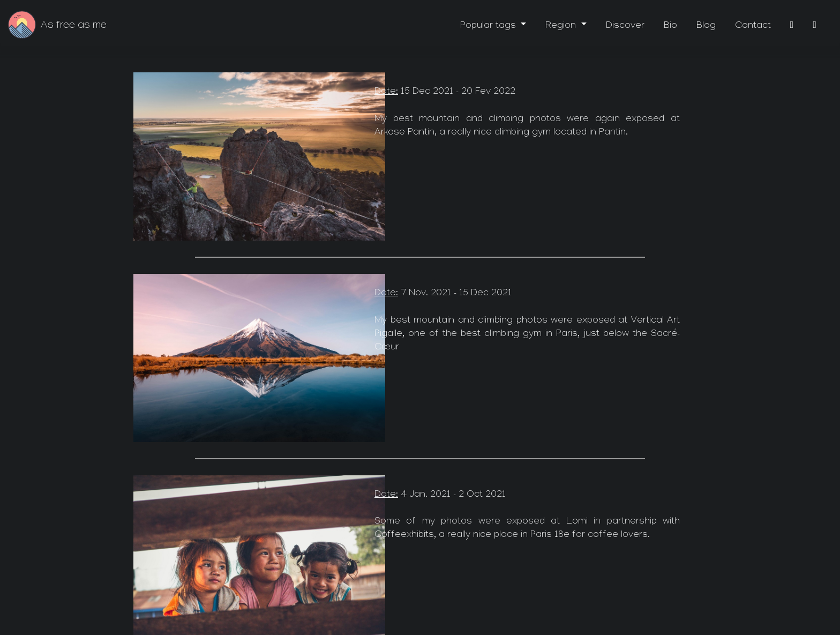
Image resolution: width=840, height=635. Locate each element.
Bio (670, 27)
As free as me (74, 26)
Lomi (577, 522)
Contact (753, 27)
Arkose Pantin (404, 133)
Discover (625, 27)
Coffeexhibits (404, 536)
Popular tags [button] (489, 27)
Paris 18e (550, 536)
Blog (706, 27)
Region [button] (562, 27)
